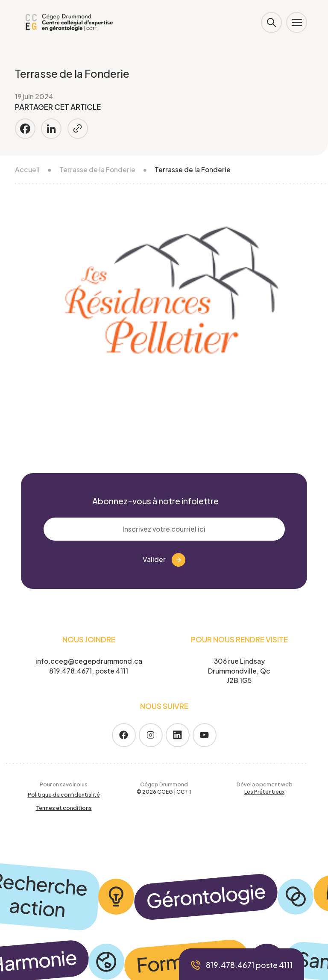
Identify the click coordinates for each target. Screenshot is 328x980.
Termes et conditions (64, 808)
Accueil (27, 169)
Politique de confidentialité (64, 795)
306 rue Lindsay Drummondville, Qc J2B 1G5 (239, 671)
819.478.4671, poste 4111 (89, 671)
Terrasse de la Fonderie (97, 169)
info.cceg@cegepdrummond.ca (89, 661)
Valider (164, 560)
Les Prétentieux (264, 792)
